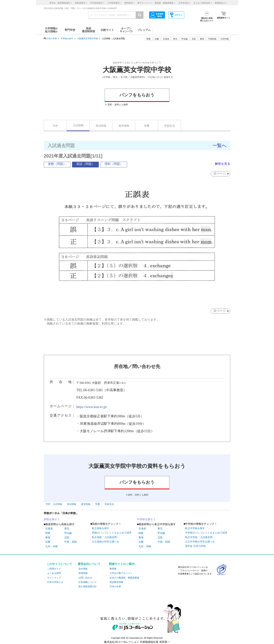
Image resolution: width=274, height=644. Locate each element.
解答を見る (223, 164)
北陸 (67, 537)
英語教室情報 (116, 582)
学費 (147, 126)
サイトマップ (54, 578)
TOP (55, 126)
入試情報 (78, 125)
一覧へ (219, 145)
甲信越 (68, 533)
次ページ (220, 173)
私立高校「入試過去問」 (106, 537)
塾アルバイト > (145, 3)
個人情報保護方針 (88, 586)
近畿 (48, 542)
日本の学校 (52, 38)
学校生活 (170, 126)
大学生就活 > (184, 3)
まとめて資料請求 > (203, 3)
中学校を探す (67, 38)
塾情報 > (129, 3)
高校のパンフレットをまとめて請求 (112, 533)
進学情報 (124, 126)
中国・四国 (70, 542)
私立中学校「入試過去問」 (200, 537)
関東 (48, 533)
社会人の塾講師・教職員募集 (124, 578)
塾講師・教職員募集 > (165, 3)
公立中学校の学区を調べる (200, 542)
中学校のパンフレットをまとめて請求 (206, 533)
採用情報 (83, 573)
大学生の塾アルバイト (121, 573)
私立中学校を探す (195, 528)
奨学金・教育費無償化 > (61, 3)
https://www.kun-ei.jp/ (92, 407)
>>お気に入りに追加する (160, 77)
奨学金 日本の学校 (195, 546)
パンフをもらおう (137, 95)
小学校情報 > (114, 3)
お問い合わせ (85, 578)
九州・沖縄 (51, 546)
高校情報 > (81, 3)
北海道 (166, 39)
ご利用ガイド (54, 569)
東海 (48, 537)
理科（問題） (114, 164)
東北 (67, 528)
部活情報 (101, 126)
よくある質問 (54, 573)
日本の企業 (115, 586)
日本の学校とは (55, 582)
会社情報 (83, 569)
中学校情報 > (97, 3)
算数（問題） (57, 164)
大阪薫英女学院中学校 (88, 38)
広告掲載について (88, 582)
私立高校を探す (101, 528)
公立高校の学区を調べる (106, 542)
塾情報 (113, 569)
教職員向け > (221, 3)
